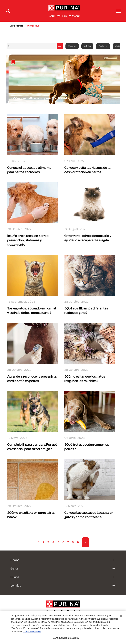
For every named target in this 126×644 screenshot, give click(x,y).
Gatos (15, 568)
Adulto (87, 46)
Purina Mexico (16, 26)
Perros (15, 560)
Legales (16, 585)
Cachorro (103, 46)
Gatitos (119, 46)
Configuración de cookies (66, 638)
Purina (15, 577)
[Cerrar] (121, 616)
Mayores (72, 46)
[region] (63, 627)
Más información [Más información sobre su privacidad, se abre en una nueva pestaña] (32, 632)
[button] (118, 11)
